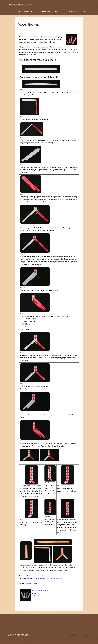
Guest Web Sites (72, 11)
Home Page (38, 593)
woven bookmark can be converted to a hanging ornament (42, 579)
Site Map (37, 596)
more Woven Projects (41, 591)
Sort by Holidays (45, 11)
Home (19, 11)
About (84, 11)
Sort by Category (29, 11)
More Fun (58, 11)
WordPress (87, 635)
